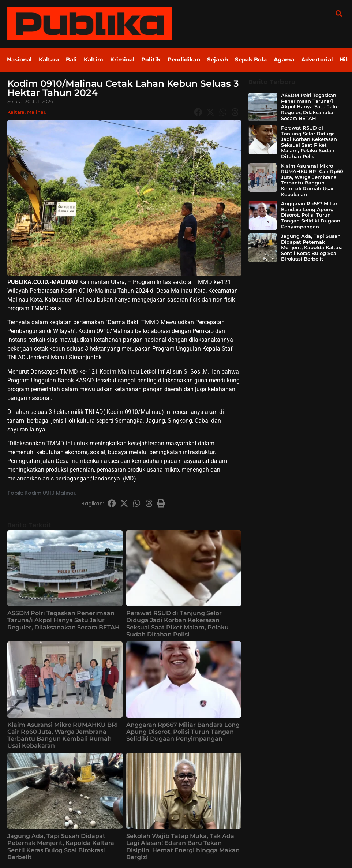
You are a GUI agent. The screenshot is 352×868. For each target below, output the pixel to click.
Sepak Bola (254, 59)
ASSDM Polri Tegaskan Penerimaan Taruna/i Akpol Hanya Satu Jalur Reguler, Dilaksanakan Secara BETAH (63, 620)
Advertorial (321, 59)
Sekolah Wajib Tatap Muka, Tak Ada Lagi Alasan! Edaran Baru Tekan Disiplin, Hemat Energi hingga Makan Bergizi (183, 847)
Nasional (20, 59)
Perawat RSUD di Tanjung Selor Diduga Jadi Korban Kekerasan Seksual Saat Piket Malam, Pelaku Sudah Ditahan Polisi (177, 624)
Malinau (37, 112)
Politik (153, 59)
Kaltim (95, 59)
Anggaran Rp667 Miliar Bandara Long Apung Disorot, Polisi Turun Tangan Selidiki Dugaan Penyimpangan (183, 732)
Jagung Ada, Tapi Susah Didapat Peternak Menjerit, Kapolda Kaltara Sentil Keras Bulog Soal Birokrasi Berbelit (61, 847)
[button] (339, 13)
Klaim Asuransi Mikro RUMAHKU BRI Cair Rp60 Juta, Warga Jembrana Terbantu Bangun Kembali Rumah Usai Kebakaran (63, 735)
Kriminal (124, 59)
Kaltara (50, 59)
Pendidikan (187, 59)
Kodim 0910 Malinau (51, 493)
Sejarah (221, 59)
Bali (72, 59)
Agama (288, 59)
